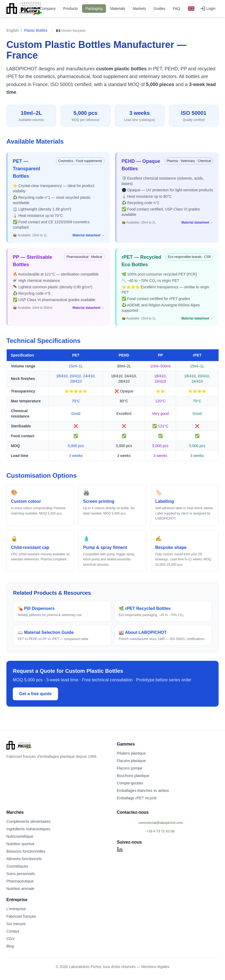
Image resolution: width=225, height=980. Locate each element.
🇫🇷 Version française (71, 31)
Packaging (94, 9)
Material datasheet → (88, 235)
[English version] (191, 9)
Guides (159, 9)
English (13, 30)
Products (70, 9)
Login (208, 9)
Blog (10, 946)
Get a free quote (35, 694)
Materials (118, 9)
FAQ (177, 9)
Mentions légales (155, 967)
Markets (140, 9)
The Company (44, 9)
